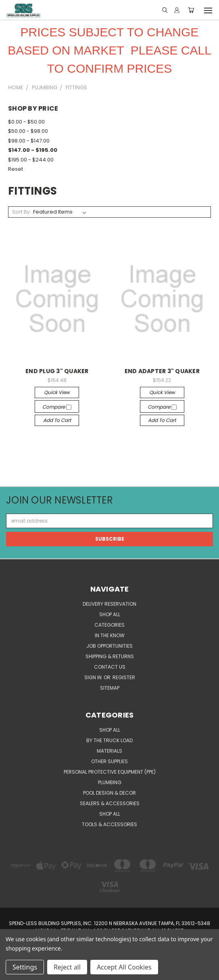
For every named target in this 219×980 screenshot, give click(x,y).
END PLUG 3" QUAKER (57, 371)
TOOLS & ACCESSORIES (109, 824)
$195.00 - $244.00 (31, 160)
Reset (16, 169)
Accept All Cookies (124, 967)
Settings (25, 967)
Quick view (57, 392)
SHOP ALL (110, 614)
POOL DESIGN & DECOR (109, 793)
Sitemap (110, 688)
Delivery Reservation (109, 604)
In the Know (110, 635)
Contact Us (110, 667)
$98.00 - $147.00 (29, 141)
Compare (57, 407)
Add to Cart (57, 420)
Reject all (67, 967)
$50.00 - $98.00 (28, 131)
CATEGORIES (109, 625)
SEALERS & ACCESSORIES (110, 803)
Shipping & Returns (110, 656)
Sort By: (22, 212)
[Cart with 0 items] (191, 10)
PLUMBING (110, 782)
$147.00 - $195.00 (33, 150)
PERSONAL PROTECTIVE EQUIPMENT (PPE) (110, 772)
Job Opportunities (109, 646)
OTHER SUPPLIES (109, 761)
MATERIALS (109, 751)
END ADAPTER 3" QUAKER (162, 371)
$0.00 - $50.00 (26, 122)
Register (124, 677)
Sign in (94, 677)
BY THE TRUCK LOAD (109, 740)
